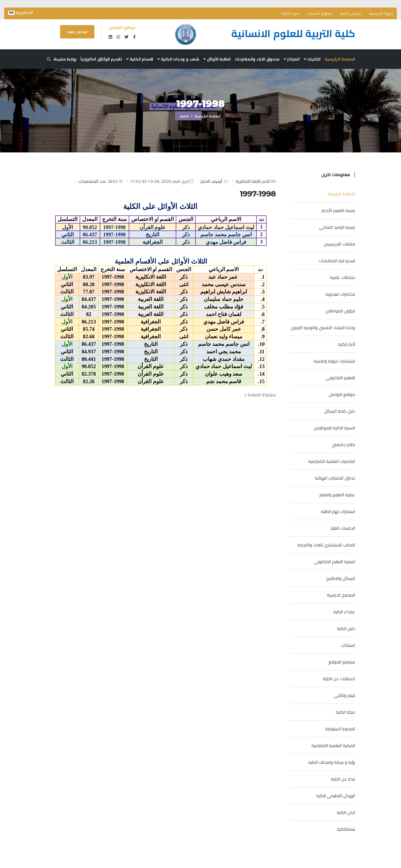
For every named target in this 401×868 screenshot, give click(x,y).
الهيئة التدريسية (381, 13)
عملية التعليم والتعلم (337, 495)
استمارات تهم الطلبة (338, 511)
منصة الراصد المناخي (337, 227)
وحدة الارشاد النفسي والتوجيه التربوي (323, 327)
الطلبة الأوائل (217, 59)
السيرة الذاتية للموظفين (334, 428)
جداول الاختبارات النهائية (335, 478)
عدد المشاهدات (93, 181)
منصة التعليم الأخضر (338, 210)
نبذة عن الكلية (343, 779)
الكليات (312, 59)
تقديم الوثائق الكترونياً (101, 59)
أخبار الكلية (346, 344)
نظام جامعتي (343, 444)
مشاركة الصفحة (262, 395)
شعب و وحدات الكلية (178, 59)
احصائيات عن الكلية (339, 679)
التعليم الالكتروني (340, 378)
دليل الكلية (346, 628)
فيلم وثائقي (344, 695)
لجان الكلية (346, 812)
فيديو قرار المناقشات (337, 261)
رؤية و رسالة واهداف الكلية (332, 762)
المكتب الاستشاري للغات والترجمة (326, 545)
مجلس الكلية (350, 13)
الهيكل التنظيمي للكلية (336, 796)
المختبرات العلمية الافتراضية (332, 461)
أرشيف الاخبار (212, 181)
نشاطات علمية (343, 277)
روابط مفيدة (65, 59)
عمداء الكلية (344, 612)
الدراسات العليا (343, 528)
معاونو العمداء (320, 13)
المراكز (292, 59)
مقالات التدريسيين (339, 244)
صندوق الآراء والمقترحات (257, 59)
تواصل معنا (77, 32)
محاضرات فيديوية (340, 294)
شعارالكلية (346, 829)
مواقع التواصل (342, 394)
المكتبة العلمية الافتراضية (333, 745)
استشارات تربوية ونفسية (334, 361)
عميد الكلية (291, 13)
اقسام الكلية (140, 59)
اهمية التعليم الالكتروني (334, 561)
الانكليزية (21, 13)
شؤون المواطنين (340, 311)
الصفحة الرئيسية (340, 59)
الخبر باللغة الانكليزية (253, 181)
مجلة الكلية (345, 712)
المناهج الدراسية (341, 595)
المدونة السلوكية (340, 729)
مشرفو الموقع (342, 662)
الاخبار (184, 116)
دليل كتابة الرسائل (340, 411)
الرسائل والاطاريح (341, 578)
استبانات (348, 645)
